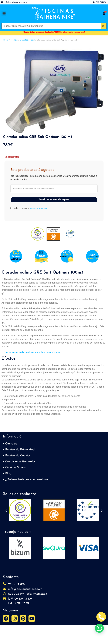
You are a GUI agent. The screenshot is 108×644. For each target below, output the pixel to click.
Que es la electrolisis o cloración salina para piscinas (31, 352)
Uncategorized (27, 40)
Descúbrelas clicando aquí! (74, 32)
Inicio (6, 40)
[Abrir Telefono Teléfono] (101, 617)
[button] (4, 13)
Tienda (14, 40)
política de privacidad (38, 208)
